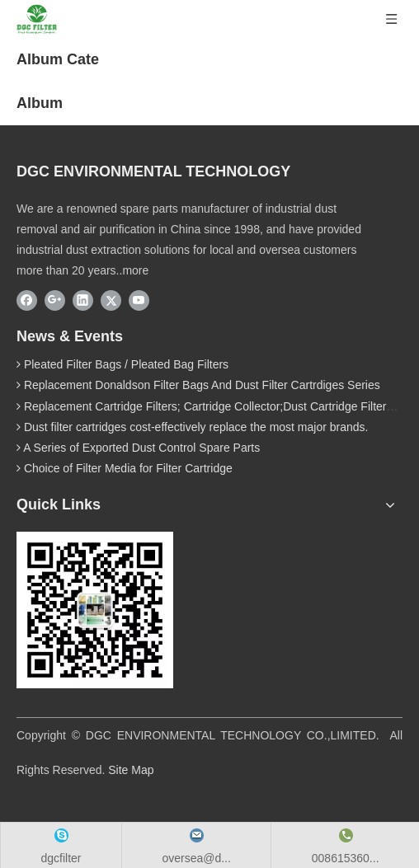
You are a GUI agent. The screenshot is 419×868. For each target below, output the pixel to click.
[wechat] (95, 610)
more (135, 270)
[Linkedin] (83, 300)
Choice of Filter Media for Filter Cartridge (128, 468)
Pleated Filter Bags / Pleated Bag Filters (126, 364)
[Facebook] (27, 300)
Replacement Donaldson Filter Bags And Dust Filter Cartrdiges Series (202, 385)
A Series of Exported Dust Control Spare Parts (141, 448)
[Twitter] (111, 300)
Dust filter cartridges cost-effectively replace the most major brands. (196, 427)
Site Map (131, 770)
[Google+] (55, 300)
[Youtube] (139, 300)
